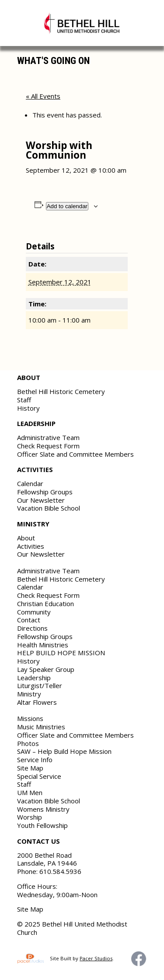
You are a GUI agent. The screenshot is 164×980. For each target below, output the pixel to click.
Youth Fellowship (42, 825)
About (26, 538)
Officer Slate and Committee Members (75, 454)
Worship (30, 817)
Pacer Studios (96, 958)
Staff (24, 400)
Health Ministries (43, 645)
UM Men (30, 792)
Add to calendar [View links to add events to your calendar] (67, 206)
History (28, 408)
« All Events (43, 96)
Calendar (30, 483)
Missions (30, 718)
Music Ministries (41, 727)
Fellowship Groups (45, 492)
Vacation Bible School (49, 508)
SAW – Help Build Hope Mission (64, 751)
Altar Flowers (37, 702)
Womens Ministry (43, 809)
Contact (29, 620)
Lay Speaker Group (46, 669)
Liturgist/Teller (40, 685)
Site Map (30, 768)
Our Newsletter (41, 500)
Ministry (29, 694)
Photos (28, 743)
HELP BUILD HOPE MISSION (61, 653)
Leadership (34, 678)
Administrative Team (48, 437)
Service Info (35, 760)
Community (34, 612)
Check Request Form (48, 446)
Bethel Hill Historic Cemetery (61, 391)
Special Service (39, 776)
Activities (31, 546)
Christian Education (45, 604)
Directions (32, 628)
